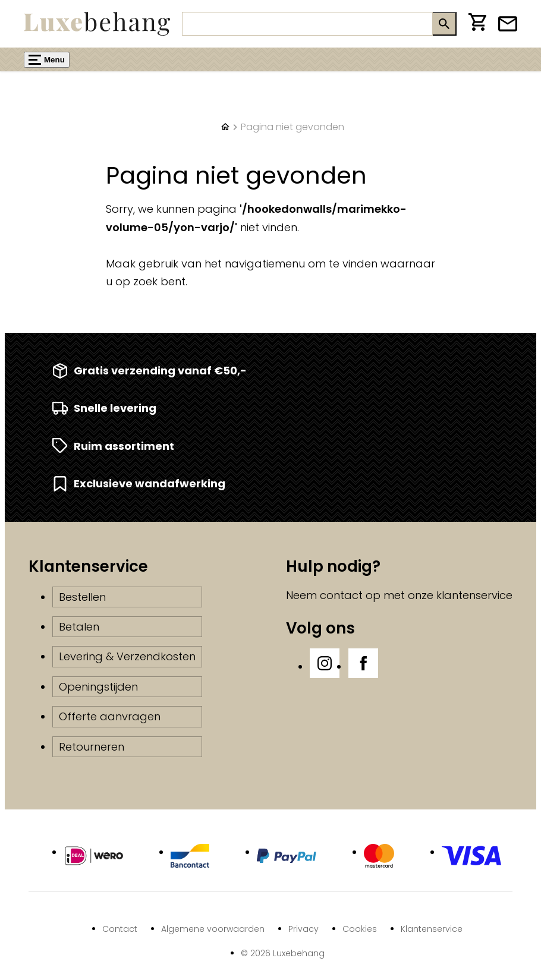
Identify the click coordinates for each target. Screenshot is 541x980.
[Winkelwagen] (477, 24)
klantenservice (474, 595)
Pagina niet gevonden (292, 127)
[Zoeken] (307, 24)
